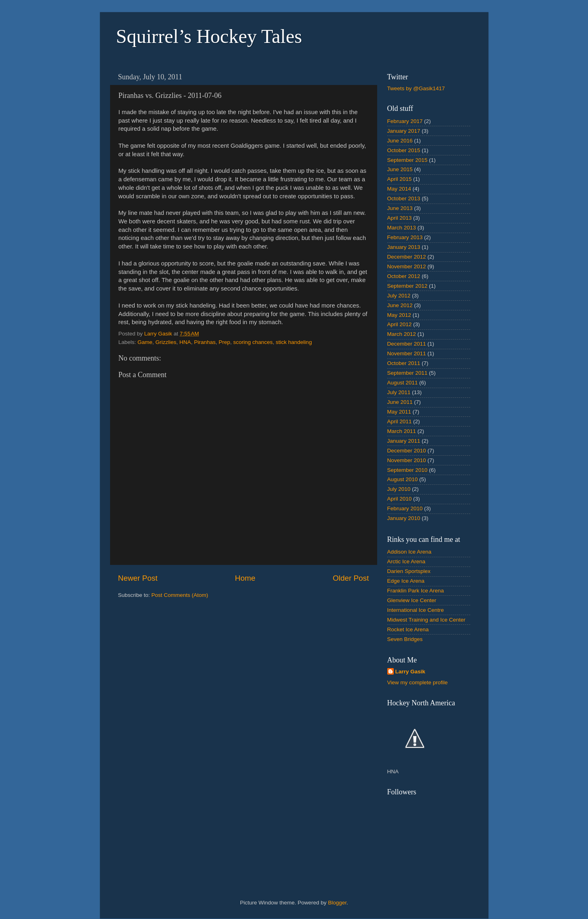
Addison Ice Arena (410, 552)
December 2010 (407, 451)
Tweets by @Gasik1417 (416, 88)
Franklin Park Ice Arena (416, 591)
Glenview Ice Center (412, 600)
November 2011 (407, 353)
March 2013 (402, 228)
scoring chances (253, 342)
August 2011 (403, 383)
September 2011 (408, 373)
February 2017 (405, 121)
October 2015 (404, 150)
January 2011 (404, 441)
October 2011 (404, 363)
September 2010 (408, 470)
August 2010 (403, 479)
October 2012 (404, 276)
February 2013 (405, 237)
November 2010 (407, 460)
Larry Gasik (410, 672)
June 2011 (400, 402)
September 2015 (408, 160)
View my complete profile (418, 682)
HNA (185, 342)
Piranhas (205, 342)
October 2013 (404, 198)
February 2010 (405, 508)
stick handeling (294, 342)
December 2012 (407, 257)
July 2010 (399, 489)
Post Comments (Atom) (180, 595)
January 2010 (404, 518)
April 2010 (400, 499)
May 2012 (399, 315)
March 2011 (402, 431)
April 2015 (400, 179)
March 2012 (402, 334)
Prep (224, 342)
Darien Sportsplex (409, 571)
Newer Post (138, 578)
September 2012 (408, 286)
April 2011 (400, 421)
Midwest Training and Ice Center (427, 620)
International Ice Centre (416, 610)
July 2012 (399, 296)
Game (145, 342)
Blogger (338, 903)
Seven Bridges (405, 639)
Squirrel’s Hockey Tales (209, 36)
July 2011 (399, 392)
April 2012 (400, 324)
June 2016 (400, 141)
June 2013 (400, 208)
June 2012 (400, 305)
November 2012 (407, 266)
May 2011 (399, 412)
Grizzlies (166, 342)
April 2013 (400, 218)
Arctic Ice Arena (407, 561)
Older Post (351, 578)
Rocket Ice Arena (408, 629)
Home (245, 578)
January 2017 (404, 131)
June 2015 (400, 169)
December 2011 (407, 344)
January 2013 (404, 247)
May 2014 (399, 189)
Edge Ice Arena (406, 581)
